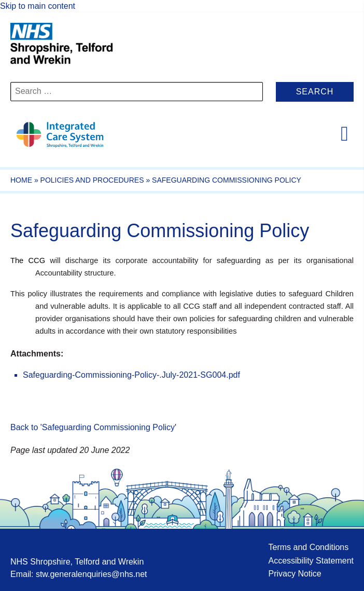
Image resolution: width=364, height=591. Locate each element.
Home (21, 180)
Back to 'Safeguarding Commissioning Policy (93, 427)
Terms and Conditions (308, 547)
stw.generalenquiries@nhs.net (92, 574)
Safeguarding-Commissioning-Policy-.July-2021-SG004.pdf (131, 375)
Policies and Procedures (92, 180)
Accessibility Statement (311, 561)
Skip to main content (38, 6)
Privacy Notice (295, 574)
